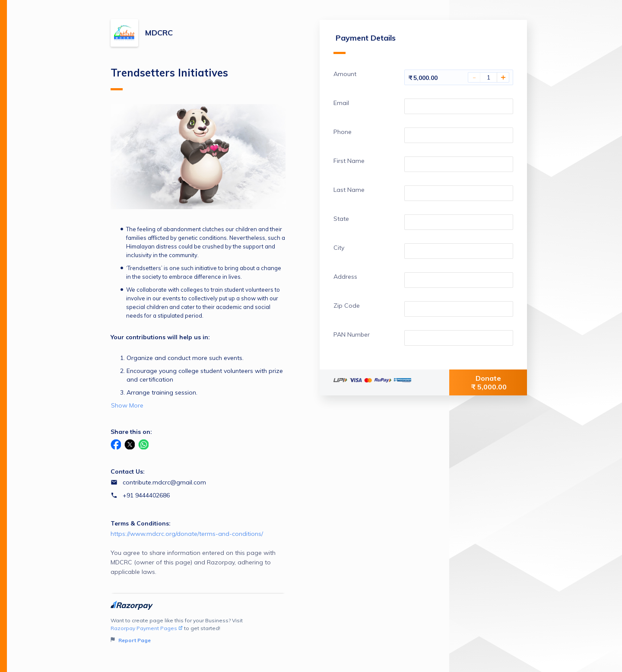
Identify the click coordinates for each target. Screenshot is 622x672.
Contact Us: (128, 471)
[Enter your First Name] (459, 164)
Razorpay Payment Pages (147, 628)
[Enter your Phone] (459, 135)
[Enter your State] (459, 222)
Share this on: (131, 432)
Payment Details (365, 43)
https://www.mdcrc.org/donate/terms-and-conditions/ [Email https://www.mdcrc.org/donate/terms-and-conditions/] (187, 534)
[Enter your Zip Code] (459, 309)
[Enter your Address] (459, 280)
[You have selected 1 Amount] (489, 77)
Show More (127, 405)
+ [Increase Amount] (503, 77)
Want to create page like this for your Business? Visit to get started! (198, 631)
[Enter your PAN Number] (459, 338)
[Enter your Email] (459, 106)
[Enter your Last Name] (459, 193)
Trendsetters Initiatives (169, 78)
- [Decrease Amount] (474, 77)
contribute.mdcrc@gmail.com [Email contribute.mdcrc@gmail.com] (164, 482)
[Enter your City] (459, 251)
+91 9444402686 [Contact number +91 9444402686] (146, 495)
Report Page (131, 640)
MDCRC (159, 33)
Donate (489, 382)
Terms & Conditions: (141, 523)
